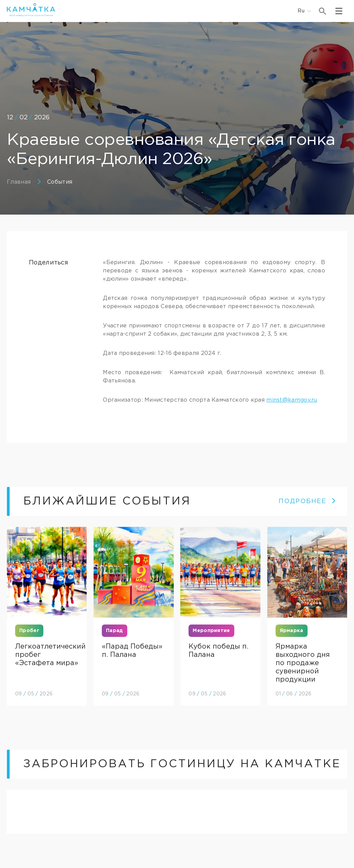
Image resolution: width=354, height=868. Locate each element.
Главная (19, 182)
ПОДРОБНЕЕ (307, 501)
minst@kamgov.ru (292, 400)
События (60, 182)
